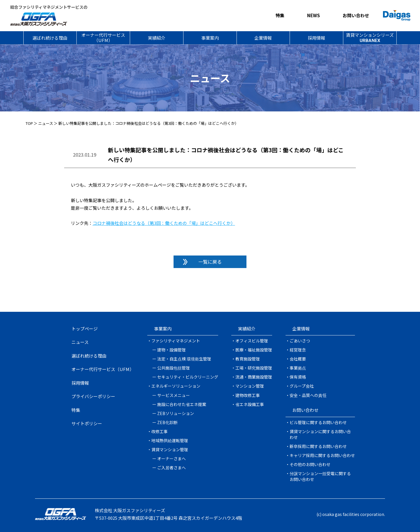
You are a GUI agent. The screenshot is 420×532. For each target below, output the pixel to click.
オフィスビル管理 (252, 341)
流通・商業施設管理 (254, 377)
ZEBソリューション (176, 413)
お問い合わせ (356, 15)
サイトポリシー (87, 423)
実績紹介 (157, 38)
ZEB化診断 (167, 422)
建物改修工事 (248, 395)
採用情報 (316, 38)
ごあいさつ (300, 341)
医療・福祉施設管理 (254, 350)
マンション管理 (250, 386)
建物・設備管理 (171, 350)
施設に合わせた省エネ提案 (182, 404)
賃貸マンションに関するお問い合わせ (320, 434)
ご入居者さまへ (171, 468)
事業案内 (210, 38)
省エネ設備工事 (250, 404)
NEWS (314, 15)
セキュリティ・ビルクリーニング (188, 377)
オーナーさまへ (171, 459)
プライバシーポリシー (93, 396)
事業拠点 (298, 368)
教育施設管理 (248, 359)
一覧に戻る (210, 262)
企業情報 (263, 38)
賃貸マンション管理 (170, 449)
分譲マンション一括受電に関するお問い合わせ (320, 476)
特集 (280, 15)
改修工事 (160, 431)
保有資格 (298, 377)
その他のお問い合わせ (310, 464)
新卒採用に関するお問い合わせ (318, 446)
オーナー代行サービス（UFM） (103, 37)
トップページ (85, 329)
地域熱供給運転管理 (170, 440)
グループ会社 (302, 386)
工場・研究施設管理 (254, 368)
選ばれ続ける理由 (50, 38)
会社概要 (298, 359)
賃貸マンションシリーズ (370, 37)
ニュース (46, 123)
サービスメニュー (174, 395)
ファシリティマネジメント (176, 341)
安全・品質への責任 (308, 395)
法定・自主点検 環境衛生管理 (184, 359)
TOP (29, 123)
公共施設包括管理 (174, 368)
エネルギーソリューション (176, 386)
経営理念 (298, 350)
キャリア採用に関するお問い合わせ (322, 455)
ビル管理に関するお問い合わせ (318, 422)
